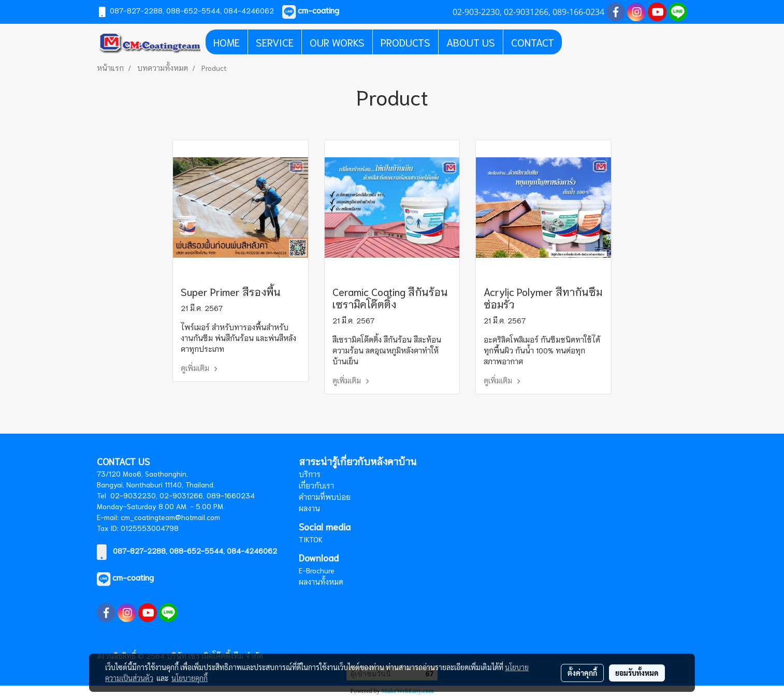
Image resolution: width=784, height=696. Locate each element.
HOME (227, 42)
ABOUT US (471, 42)
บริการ (310, 474)
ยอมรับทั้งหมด (637, 673)
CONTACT (533, 42)
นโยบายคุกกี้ (190, 678)
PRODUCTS (405, 42)
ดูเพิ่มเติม (201, 368)
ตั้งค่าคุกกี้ (582, 673)
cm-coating (133, 577)
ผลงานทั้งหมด (321, 582)
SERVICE (275, 42)
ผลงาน (309, 508)
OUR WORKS (337, 42)
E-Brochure (317, 570)
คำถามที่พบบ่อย (325, 497)
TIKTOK (311, 539)
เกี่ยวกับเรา (316, 485)
